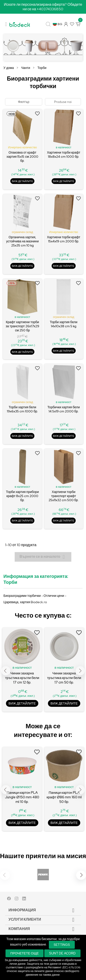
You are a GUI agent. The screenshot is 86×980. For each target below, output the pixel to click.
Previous (6, 671)
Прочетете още (25, 953)
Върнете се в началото (43, 557)
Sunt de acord (62, 953)
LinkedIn (24, 900)
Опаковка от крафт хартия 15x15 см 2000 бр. (22, 157)
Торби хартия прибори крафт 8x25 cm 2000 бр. (22, 496)
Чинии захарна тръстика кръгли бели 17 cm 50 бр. (64, 678)
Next (80, 671)
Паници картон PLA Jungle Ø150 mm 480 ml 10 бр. (22, 797)
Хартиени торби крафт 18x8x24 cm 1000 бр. (64, 155)
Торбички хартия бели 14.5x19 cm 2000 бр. (64, 409)
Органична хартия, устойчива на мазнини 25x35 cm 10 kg (22, 241)
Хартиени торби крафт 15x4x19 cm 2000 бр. (64, 239)
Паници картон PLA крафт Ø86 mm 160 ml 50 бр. (64, 797)
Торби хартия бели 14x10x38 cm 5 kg (64, 324)
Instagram (17, 900)
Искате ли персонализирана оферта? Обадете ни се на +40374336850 (43, 7)
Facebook (9, 900)
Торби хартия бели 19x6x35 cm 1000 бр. (22, 409)
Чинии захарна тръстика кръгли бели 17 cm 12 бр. (22, 678)
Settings (62, 945)
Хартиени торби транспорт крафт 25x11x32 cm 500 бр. (64, 496)
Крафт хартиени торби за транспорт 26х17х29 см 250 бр (22, 326)
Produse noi (63, 102)
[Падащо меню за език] (58, 24)
